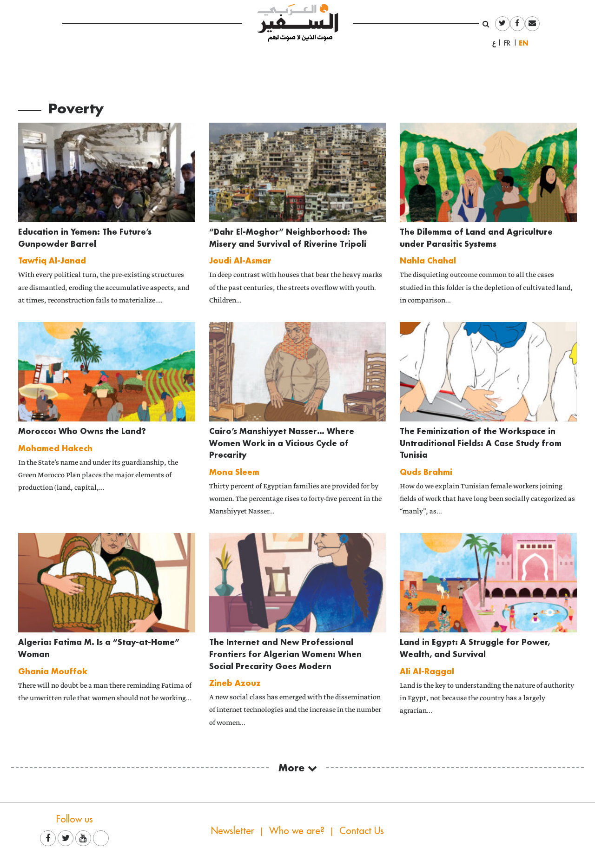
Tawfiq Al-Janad (52, 260)
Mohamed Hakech (55, 448)
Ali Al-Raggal (427, 671)
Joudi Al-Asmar (240, 260)
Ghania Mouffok (53, 671)
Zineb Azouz (235, 683)
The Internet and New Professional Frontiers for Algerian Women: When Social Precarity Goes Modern (285, 654)
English (526, 43)
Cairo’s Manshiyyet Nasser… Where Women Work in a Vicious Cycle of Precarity (282, 443)
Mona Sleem (234, 472)
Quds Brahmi (426, 472)
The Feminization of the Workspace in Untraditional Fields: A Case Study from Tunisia (481, 443)
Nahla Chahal (428, 260)
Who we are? (297, 831)
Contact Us (362, 831)
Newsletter (233, 831)
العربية (494, 43)
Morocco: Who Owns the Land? (82, 431)
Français (510, 43)
